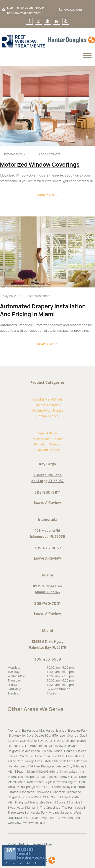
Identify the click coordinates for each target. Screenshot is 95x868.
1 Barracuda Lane (47, 475)
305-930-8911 (47, 492)
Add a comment (49, 154)
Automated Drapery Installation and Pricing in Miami (43, 310)
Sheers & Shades (48, 405)
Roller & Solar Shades (47, 439)
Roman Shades (47, 416)
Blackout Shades (48, 450)
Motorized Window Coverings (40, 164)
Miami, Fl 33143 (47, 592)
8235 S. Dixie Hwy (48, 586)
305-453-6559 (47, 659)
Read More (47, 195)
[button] (20, 844)
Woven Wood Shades (48, 410)
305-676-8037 (47, 548)
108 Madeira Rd (47, 530)
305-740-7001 (48, 603)
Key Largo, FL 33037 (48, 481)
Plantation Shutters (48, 444)
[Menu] (87, 55)
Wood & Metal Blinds (48, 399)
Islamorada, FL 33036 (47, 537)
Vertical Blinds (47, 433)
